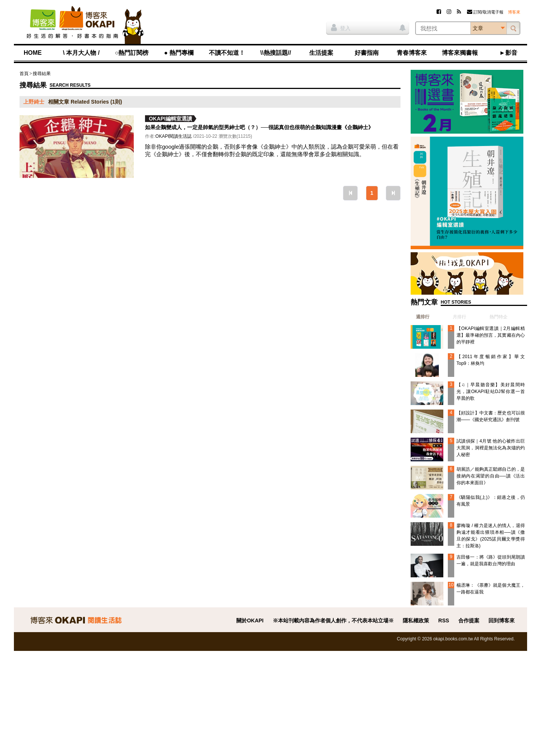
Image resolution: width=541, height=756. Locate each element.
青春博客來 (412, 53)
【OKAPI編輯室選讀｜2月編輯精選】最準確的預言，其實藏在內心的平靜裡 (491, 335)
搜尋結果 (42, 74)
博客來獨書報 (460, 53)
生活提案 (321, 53)
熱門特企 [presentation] (499, 317)
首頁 (24, 74)
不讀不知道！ (227, 53)
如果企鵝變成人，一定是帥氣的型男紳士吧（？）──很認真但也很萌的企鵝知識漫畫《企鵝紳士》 (259, 127)
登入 (341, 27)
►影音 (508, 53)
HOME (33, 53)
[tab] (420, 317)
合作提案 (469, 620)
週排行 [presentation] (423, 317)
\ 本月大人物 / (81, 53)
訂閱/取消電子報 (485, 12)
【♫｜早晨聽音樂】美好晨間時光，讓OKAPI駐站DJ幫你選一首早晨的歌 (491, 392)
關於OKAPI (250, 620)
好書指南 (367, 53)
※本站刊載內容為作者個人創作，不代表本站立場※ (333, 620)
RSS (444, 620)
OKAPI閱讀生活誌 (174, 136)
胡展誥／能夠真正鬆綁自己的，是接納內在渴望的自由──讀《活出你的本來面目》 (491, 476)
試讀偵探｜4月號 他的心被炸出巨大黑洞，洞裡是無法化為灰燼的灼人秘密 (491, 448)
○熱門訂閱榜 (132, 53)
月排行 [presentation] (459, 317)
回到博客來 (502, 620)
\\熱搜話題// (276, 53)
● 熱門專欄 (179, 53)
